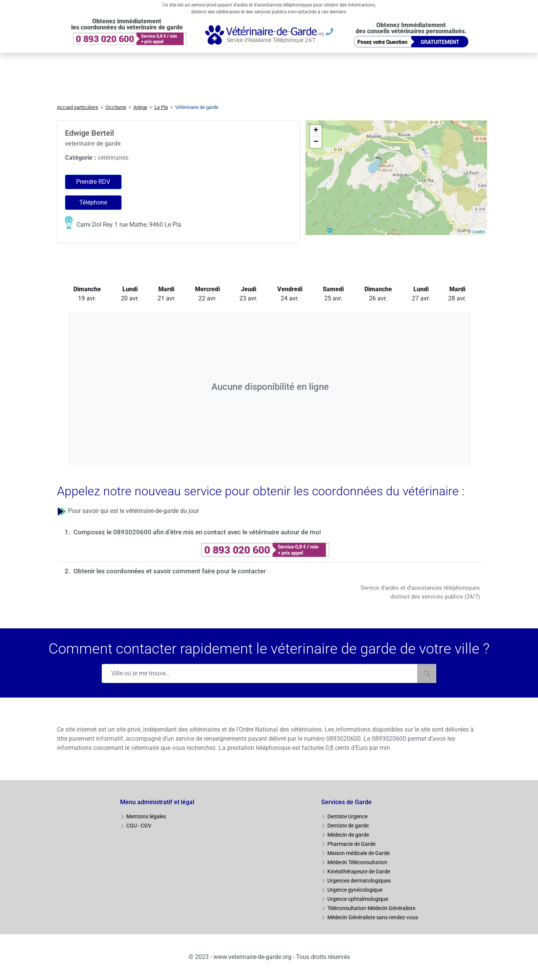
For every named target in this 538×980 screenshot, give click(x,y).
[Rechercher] (427, 673)
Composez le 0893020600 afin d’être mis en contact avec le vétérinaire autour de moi (197, 532)
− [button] (316, 142)
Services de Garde (346, 802)
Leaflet (479, 232)
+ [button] (316, 131)
